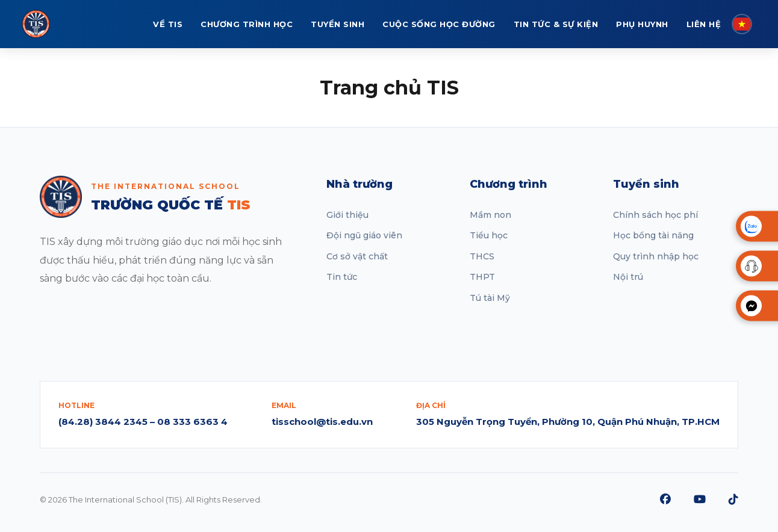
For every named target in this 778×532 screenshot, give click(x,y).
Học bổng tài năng (653, 235)
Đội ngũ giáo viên (364, 235)
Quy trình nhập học (656, 256)
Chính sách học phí (655, 215)
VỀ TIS (168, 24)
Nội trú (628, 277)
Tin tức (342, 277)
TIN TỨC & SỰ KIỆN (556, 24)
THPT (482, 277)
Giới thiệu (347, 215)
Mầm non (490, 215)
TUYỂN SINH (338, 24)
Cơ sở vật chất (357, 256)
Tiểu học (489, 235)
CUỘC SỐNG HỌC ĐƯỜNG (439, 24)
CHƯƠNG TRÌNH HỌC (247, 24)
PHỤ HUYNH (642, 24)
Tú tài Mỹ (490, 298)
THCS (482, 256)
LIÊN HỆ (704, 24)
